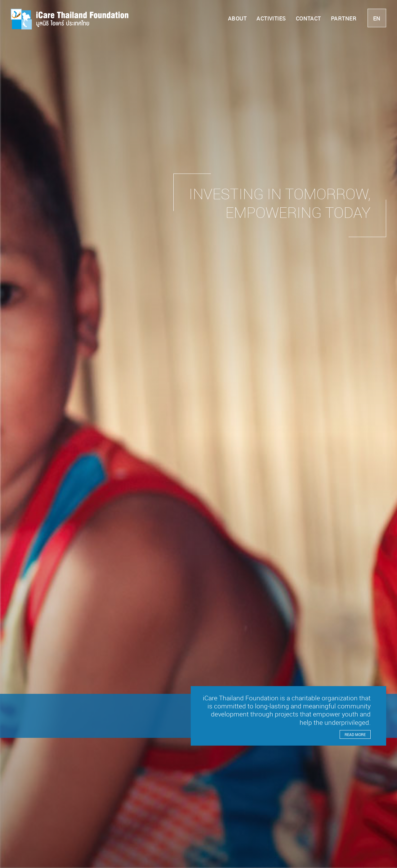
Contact (308, 18)
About (237, 18)
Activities (271, 18)
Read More (355, 734)
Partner (344, 18)
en (377, 18)
